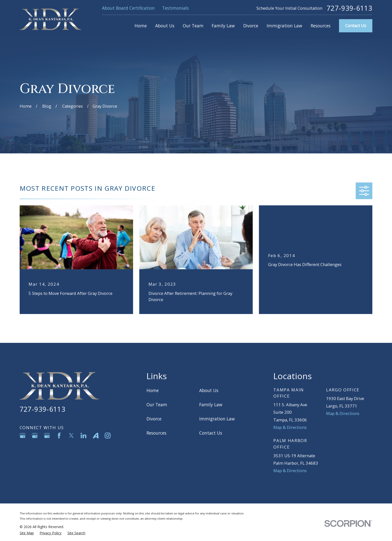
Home (153, 390)
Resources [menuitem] (321, 26)
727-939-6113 (349, 8)
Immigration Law (217, 419)
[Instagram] (108, 435)
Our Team (157, 405)
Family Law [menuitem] (223, 26)
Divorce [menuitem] (251, 26)
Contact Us (356, 25)
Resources (156, 433)
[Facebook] (59, 435)
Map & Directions (290, 427)
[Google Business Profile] (23, 435)
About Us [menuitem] (165, 26)
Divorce (154, 419)
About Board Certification (128, 8)
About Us (209, 390)
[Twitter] (71, 435)
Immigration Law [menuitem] (284, 26)
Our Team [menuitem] (193, 26)
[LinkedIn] (83, 435)
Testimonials (175, 8)
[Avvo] (96, 435)
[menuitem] (27, 533)
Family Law (211, 405)
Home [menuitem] (141, 26)
